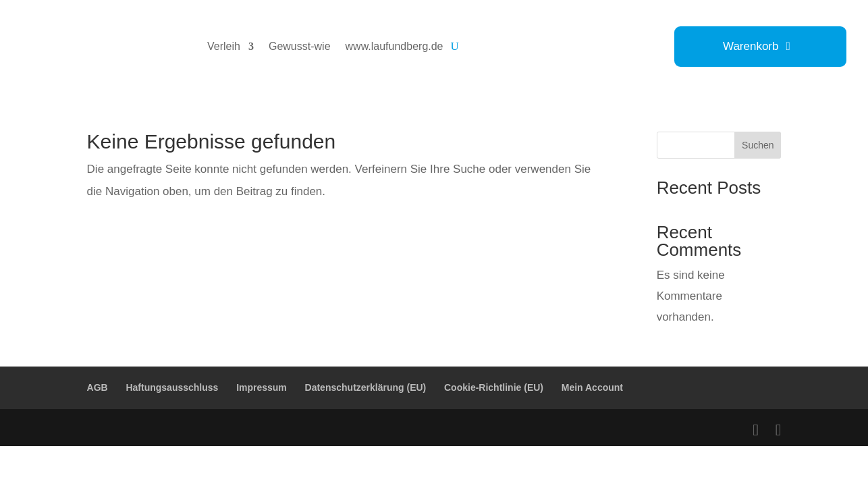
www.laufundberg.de (395, 46)
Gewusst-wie (300, 46)
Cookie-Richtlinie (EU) (494, 387)
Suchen (758, 145)
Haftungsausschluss (172, 387)
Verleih (224, 46)
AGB (98, 387)
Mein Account (592, 387)
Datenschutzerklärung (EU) (366, 387)
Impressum (262, 387)
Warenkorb (751, 47)
